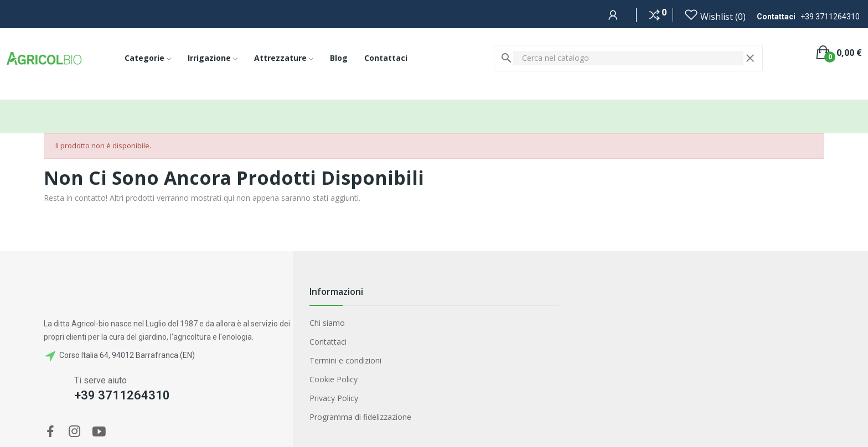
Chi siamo (327, 323)
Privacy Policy (334, 398)
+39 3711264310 (830, 17)
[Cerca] (628, 58)
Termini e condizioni (345, 360)
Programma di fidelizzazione (360, 417)
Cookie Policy (334, 379)
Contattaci (328, 342)
